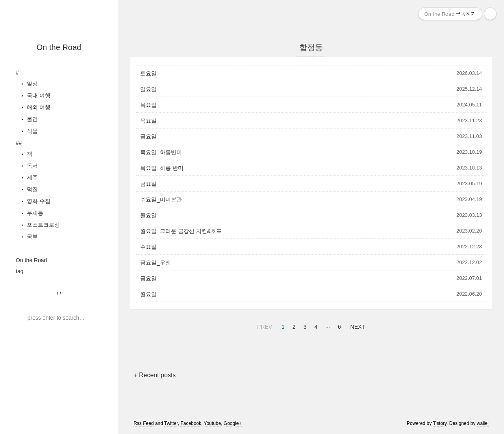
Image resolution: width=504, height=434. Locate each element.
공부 (31, 237)
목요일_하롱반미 (161, 152)
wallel (483, 423)
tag (19, 271)
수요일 (148, 247)
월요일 (148, 215)
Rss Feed (144, 423)
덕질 (31, 189)
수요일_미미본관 (161, 199)
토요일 (148, 73)
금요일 (148, 136)
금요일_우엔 (156, 263)
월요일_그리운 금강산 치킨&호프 (181, 231)
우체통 (34, 213)
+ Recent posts (155, 375)
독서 (31, 166)
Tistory (440, 423)
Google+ (233, 423)
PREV (264, 326)
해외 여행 (38, 107)
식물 (31, 131)
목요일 (148, 105)
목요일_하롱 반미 (162, 168)
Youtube (213, 423)
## (19, 143)
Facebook (191, 423)
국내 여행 (38, 95)
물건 (31, 119)
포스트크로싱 (43, 225)
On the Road (59, 47)
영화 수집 (38, 201)
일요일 (148, 89)
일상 (31, 84)
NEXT (357, 326)
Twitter (171, 423)
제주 (31, 177)
